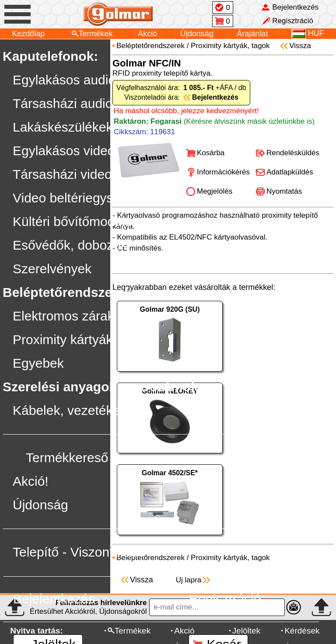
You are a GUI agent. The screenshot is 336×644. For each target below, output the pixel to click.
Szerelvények (52, 269)
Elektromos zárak (63, 316)
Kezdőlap (28, 34)
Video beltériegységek (77, 198)
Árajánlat (252, 34)
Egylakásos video (64, 151)
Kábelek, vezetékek (70, 410)
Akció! (31, 481)
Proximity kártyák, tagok (82, 339)
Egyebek (38, 363)
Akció (147, 34)
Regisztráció (225, 599)
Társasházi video (62, 174)
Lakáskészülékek (63, 127)
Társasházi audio (63, 103)
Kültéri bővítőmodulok (76, 221)
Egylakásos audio (64, 80)
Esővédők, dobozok (70, 245)
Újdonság (197, 34)
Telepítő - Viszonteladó (79, 552)
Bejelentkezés (54, 599)
